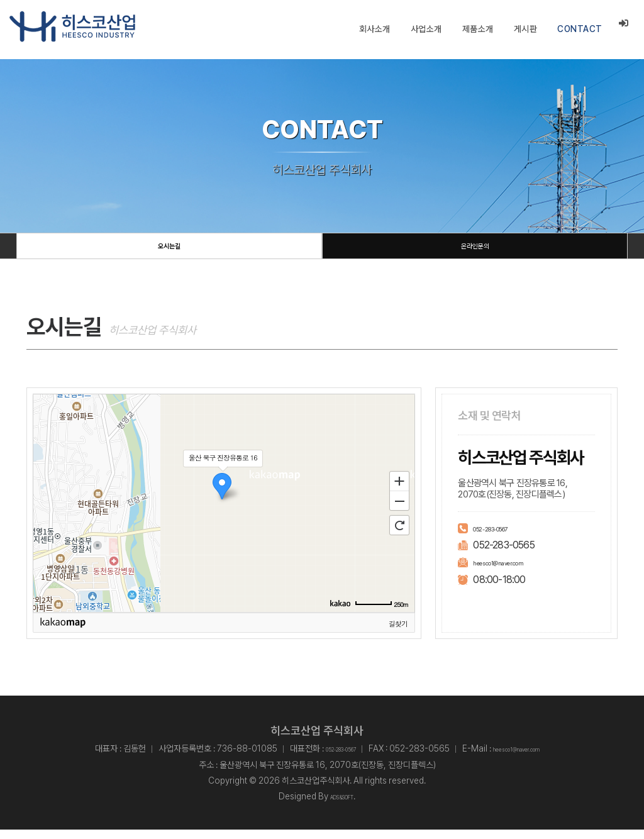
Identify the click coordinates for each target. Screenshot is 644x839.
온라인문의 (475, 251)
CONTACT (579, 29)
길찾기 (398, 632)
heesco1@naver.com (514, 571)
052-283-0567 (503, 537)
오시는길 (169, 251)
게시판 (525, 29)
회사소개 (374, 29)
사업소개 (426, 29)
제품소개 (477, 29)
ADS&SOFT (342, 806)
